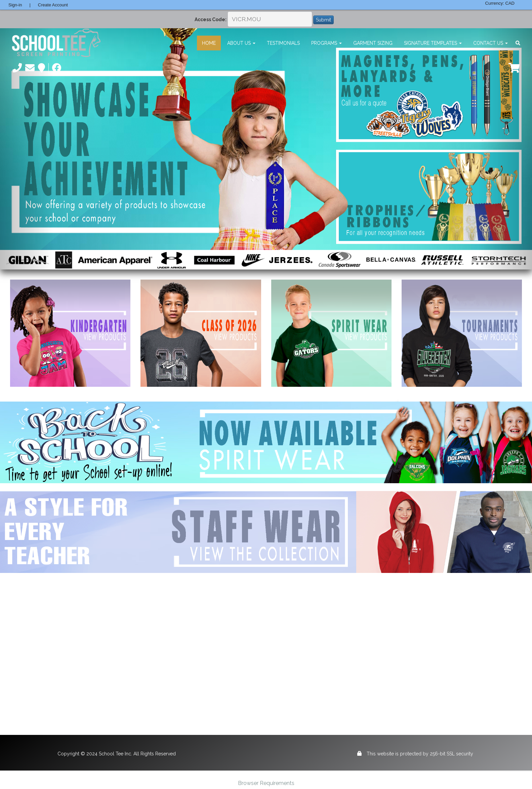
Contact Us (490, 43)
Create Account (53, 5)
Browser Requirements (266, 783)
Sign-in (15, 5)
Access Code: (211, 19)
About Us (241, 43)
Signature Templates (433, 43)
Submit (323, 20)
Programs (326, 43)
